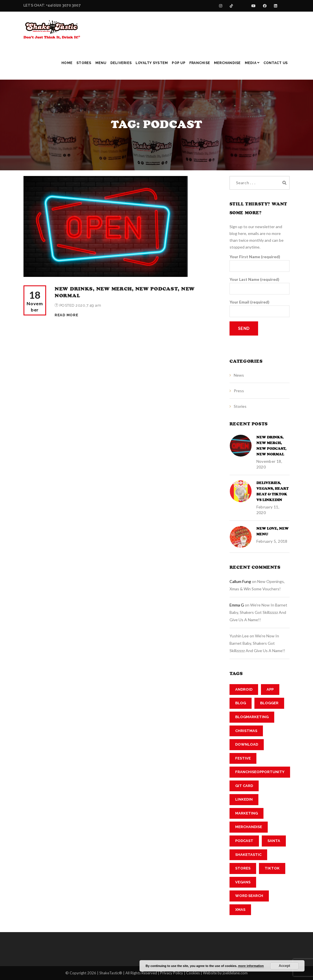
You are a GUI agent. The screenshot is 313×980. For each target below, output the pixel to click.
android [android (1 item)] (244, 689)
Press (239, 391)
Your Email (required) (260, 308)
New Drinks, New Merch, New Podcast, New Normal (271, 446)
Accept (284, 966)
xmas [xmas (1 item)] (240, 910)
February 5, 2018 (272, 541)
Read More (66, 315)
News (239, 375)
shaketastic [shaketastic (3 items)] (248, 855)
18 (35, 301)
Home (67, 63)
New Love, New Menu (273, 531)
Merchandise (227, 63)
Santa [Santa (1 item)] (274, 841)
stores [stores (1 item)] (243, 868)
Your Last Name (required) (260, 286)
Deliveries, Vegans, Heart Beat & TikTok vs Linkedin (273, 491)
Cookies (193, 973)
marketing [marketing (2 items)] (246, 813)
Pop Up (178, 63)
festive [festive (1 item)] (243, 758)
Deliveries (121, 63)
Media (252, 63)
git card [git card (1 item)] (244, 786)
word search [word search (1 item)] (249, 896)
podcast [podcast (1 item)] (244, 841)
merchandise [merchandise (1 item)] (249, 827)
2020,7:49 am (88, 305)
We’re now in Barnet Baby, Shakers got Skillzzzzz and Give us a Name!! (258, 612)
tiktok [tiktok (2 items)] (272, 868)
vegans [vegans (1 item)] (243, 882)
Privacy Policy (172, 973)
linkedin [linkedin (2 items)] (244, 799)
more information (251, 966)
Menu (101, 63)
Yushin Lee (239, 636)
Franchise (200, 63)
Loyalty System (152, 63)
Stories (240, 406)
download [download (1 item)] (247, 744)
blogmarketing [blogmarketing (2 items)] (252, 717)
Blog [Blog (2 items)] (241, 703)
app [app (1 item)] (270, 689)
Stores (84, 63)
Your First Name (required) (260, 263)
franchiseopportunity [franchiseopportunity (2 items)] (260, 772)
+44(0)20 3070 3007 (63, 5)
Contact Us (276, 63)
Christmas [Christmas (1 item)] (246, 731)
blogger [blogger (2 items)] (269, 703)
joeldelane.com (235, 973)
